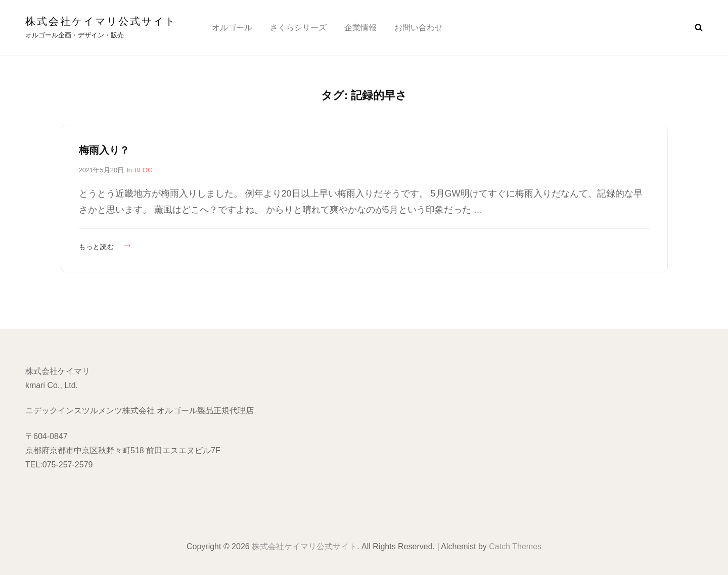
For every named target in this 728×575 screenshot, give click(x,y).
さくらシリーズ (298, 28)
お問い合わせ (419, 28)
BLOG (144, 170)
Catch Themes (515, 546)
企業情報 (360, 28)
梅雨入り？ (104, 150)
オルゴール (232, 28)
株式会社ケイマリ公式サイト (101, 21)
